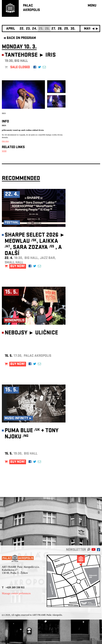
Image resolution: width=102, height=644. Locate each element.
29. (67, 29)
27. (54, 29)
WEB (4, 151)
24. (35, 29)
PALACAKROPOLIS (31, 8)
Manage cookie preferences (16, 593)
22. (22, 29)
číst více (5, 141)
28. (60, 29)
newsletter (76, 550)
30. (73, 29)
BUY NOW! (18, 266)
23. (28, 29)
